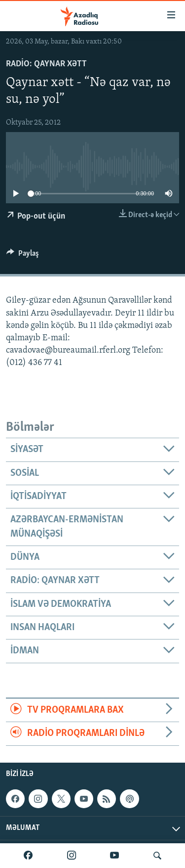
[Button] (23, 256)
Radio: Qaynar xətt (46, 64)
